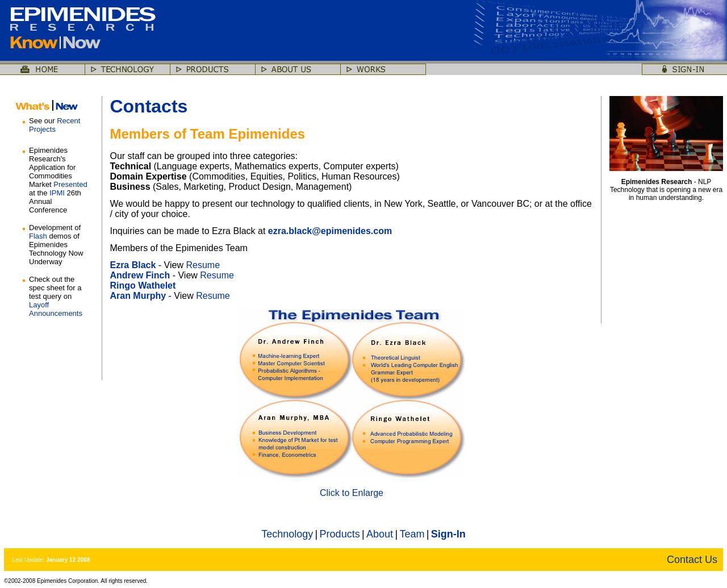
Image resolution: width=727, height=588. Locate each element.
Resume (203, 265)
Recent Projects (55, 125)
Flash (38, 236)
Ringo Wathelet (143, 285)
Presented (70, 184)
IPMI (57, 193)
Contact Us (692, 560)
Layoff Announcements (56, 309)
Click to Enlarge (352, 493)
